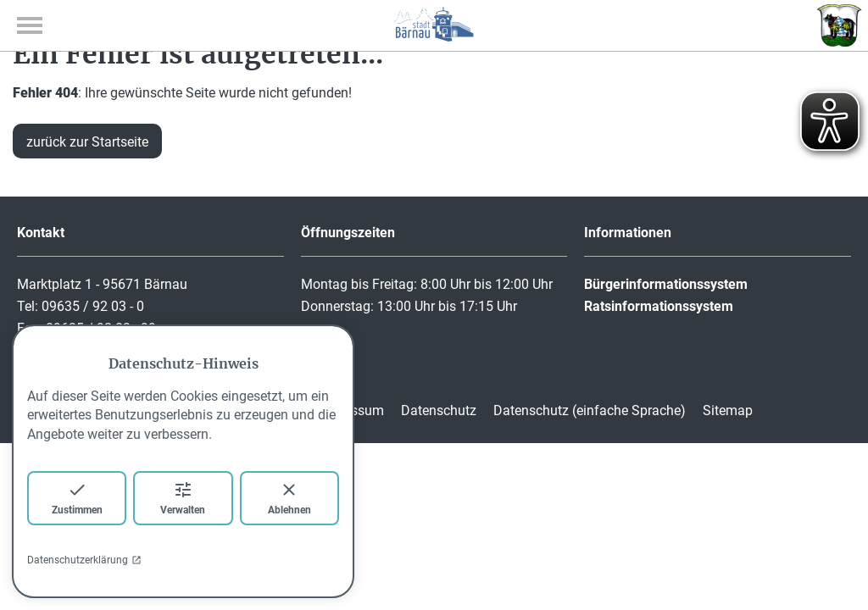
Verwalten (183, 498)
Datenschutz (439, 410)
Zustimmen (77, 498)
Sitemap (728, 410)
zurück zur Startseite (87, 142)
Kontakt (41, 233)
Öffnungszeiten (348, 233)
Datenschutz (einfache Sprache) (590, 410)
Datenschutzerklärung (84, 560)
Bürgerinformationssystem (666, 284)
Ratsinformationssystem (659, 306)
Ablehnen (289, 498)
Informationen (628, 233)
